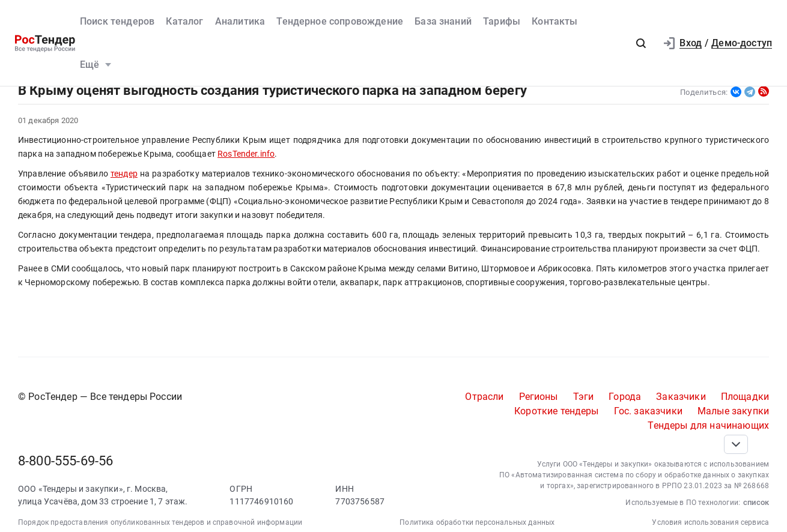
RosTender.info (246, 154)
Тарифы (502, 21)
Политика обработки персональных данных (477, 522)
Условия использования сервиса (710, 522)
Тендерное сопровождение (340, 21)
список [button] (756, 502)
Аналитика (240, 21)
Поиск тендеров (117, 21)
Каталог (184, 21)
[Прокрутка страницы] (736, 444)
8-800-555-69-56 (65, 461)
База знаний (443, 21)
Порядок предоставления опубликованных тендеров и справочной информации (160, 522)
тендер (124, 174)
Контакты (555, 21)
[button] (641, 43)
